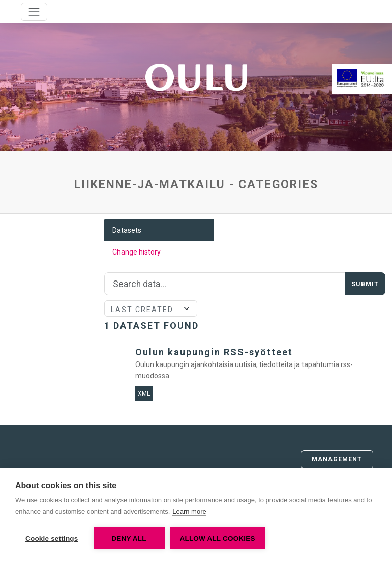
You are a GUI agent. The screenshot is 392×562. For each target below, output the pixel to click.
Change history (137, 252)
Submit (365, 284)
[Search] (225, 284)
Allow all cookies (218, 538)
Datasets (127, 230)
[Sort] (150, 308)
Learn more (189, 511)
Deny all (129, 538)
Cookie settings (52, 538)
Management (337, 459)
